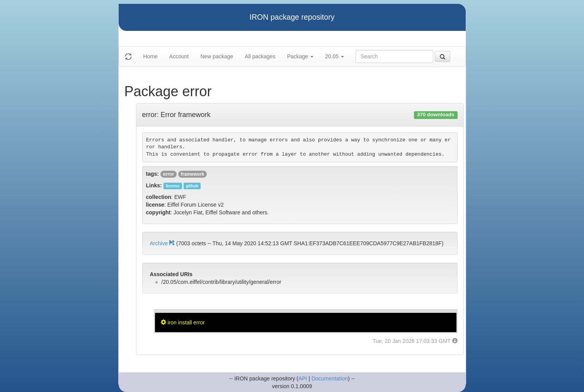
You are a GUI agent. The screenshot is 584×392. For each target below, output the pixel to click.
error (169, 174)
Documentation (330, 378)
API (303, 378)
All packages (260, 56)
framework (193, 174)
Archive (163, 243)
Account (179, 56)
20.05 (335, 56)
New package (217, 56)
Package (300, 56)
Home (151, 56)
